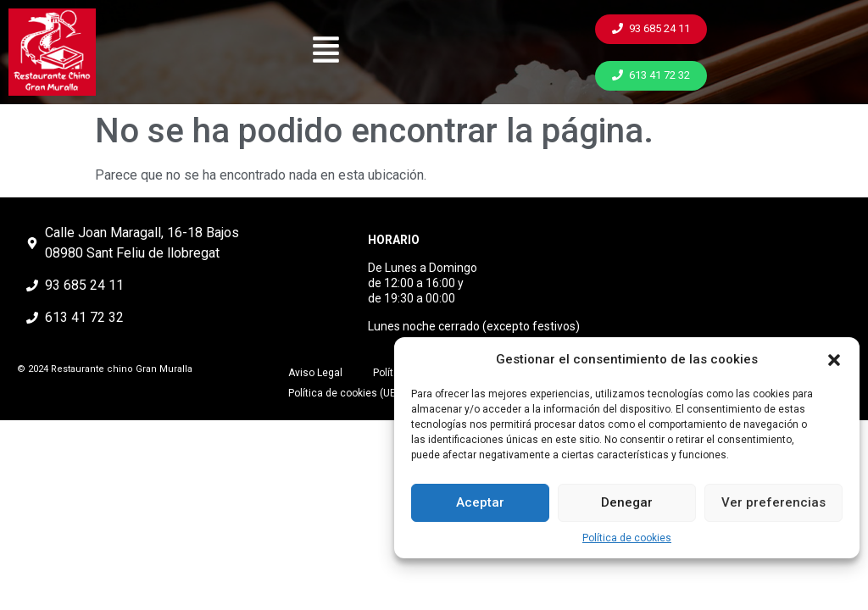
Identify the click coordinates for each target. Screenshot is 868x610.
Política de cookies (627, 538)
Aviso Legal (315, 373)
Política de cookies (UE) (344, 393)
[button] (834, 360)
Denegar (627, 502)
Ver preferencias (773, 502)
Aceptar (480, 502)
